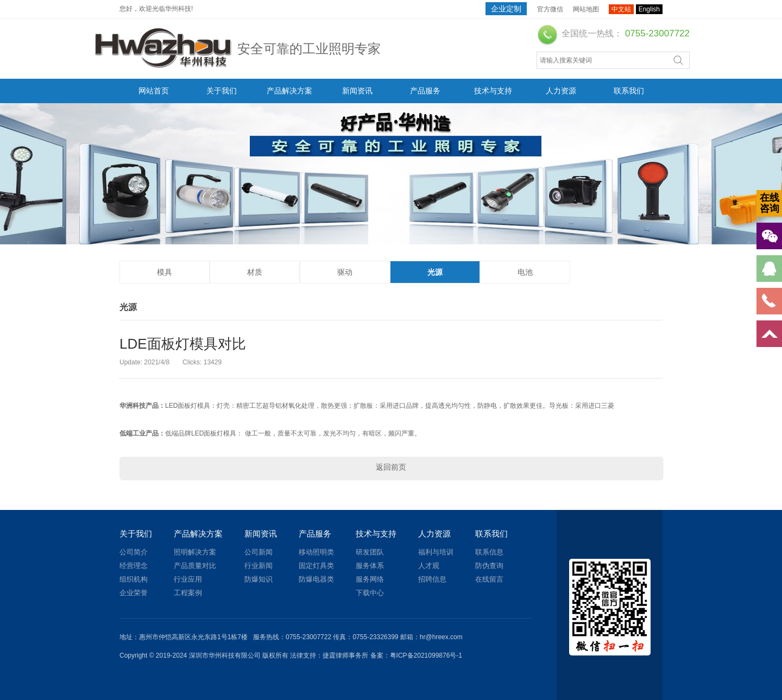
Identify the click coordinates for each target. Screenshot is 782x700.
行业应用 (188, 579)
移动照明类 (316, 552)
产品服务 (425, 91)
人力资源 (561, 91)
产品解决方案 (289, 91)
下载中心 (370, 593)
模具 (165, 272)
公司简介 (134, 552)
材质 (255, 272)
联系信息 (489, 552)
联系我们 (629, 91)
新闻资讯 (357, 91)
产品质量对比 (195, 566)
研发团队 (370, 552)
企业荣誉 (134, 593)
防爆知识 (258, 579)
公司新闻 (258, 552)
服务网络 (370, 579)
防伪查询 (489, 566)
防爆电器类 (316, 579)
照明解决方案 (195, 552)
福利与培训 (436, 552)
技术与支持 (493, 91)
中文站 (621, 9)
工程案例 (188, 593)
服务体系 (370, 566)
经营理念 (134, 566)
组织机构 (134, 579)
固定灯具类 (316, 566)
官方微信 (550, 9)
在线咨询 (770, 203)
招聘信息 (432, 579)
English (649, 9)
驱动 (345, 272)
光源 (435, 272)
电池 (525, 272)
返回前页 (391, 467)
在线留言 (489, 579)
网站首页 (154, 91)
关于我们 (222, 91)
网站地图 (586, 9)
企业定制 (506, 9)
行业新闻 (258, 566)
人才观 (429, 566)
